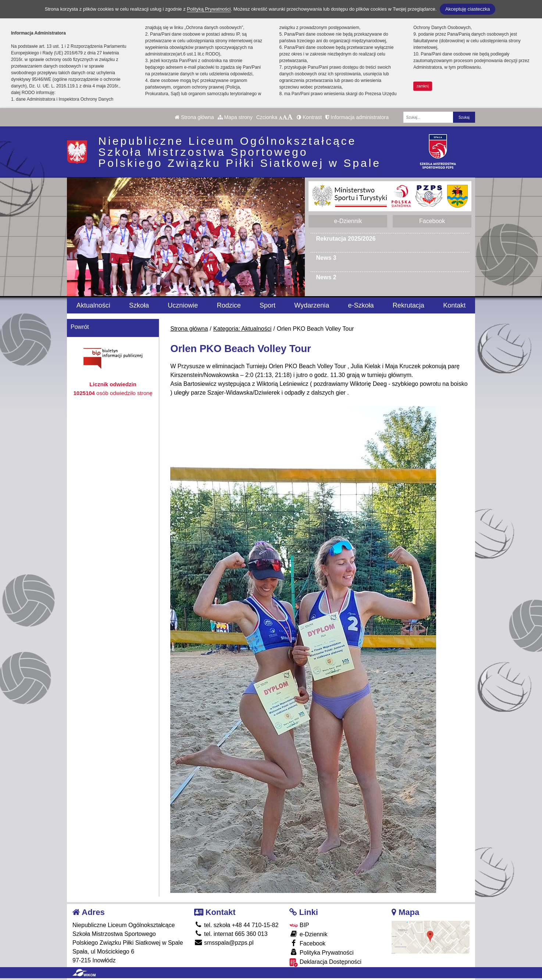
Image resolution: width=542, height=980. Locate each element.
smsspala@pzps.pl (224, 943)
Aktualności (93, 305)
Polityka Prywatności (321, 952)
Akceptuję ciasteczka (468, 9)
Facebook (432, 221)
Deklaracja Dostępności (325, 963)
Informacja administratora (357, 117)
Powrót (80, 327)
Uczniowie (183, 305)
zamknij (423, 86)
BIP (299, 925)
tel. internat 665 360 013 (231, 934)
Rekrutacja (409, 305)
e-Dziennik (348, 221)
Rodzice (229, 305)
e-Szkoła (361, 305)
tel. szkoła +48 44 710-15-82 (236, 925)
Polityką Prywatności (209, 9)
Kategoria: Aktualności (242, 329)
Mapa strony (235, 117)
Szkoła (139, 305)
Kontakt (454, 305)
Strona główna (194, 117)
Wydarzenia (312, 305)
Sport (268, 305)
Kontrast (309, 117)
